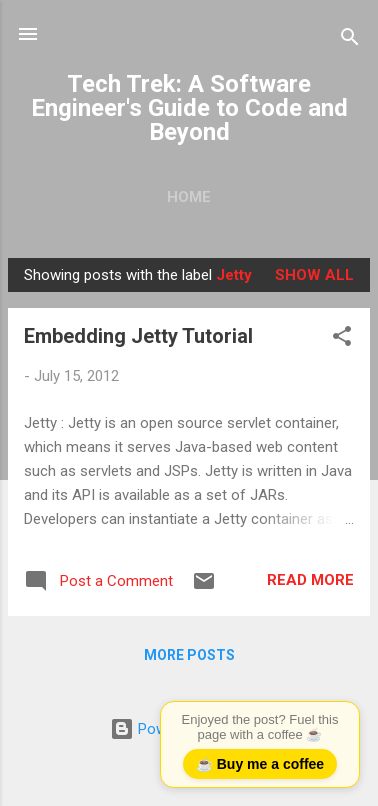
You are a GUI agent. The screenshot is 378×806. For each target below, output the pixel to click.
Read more (310, 580)
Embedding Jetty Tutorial (138, 336)
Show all (314, 275)
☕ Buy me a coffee (260, 764)
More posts (189, 655)
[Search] (350, 40)
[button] (342, 339)
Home (189, 197)
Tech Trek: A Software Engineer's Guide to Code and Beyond (189, 108)
